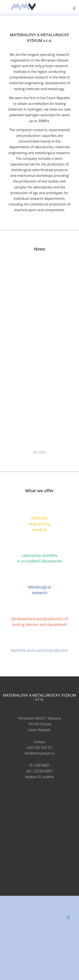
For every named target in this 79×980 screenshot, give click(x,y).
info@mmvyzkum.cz (40, 753)
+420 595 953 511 (39, 748)
